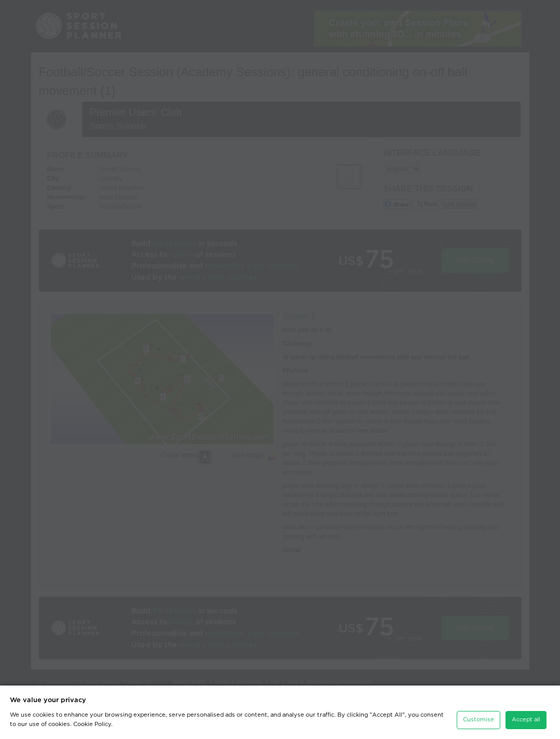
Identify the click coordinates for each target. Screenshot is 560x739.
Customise (479, 720)
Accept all (526, 720)
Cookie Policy (92, 724)
